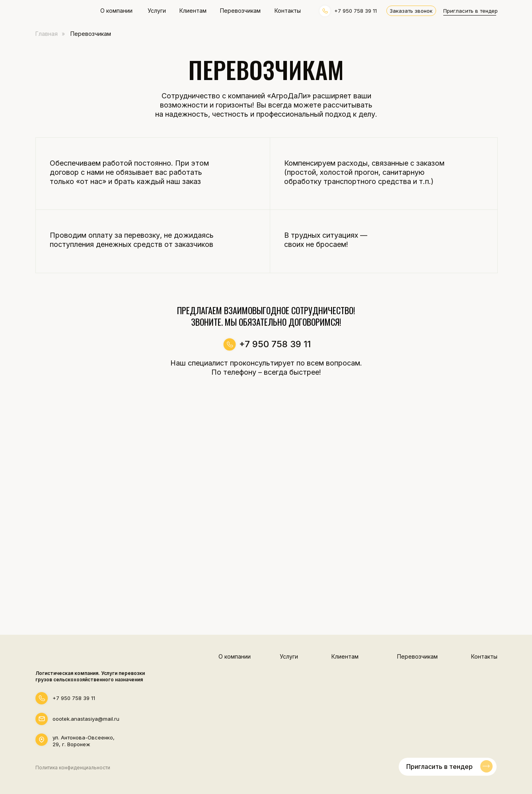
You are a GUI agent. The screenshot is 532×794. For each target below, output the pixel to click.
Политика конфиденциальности (73, 768)
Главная (47, 34)
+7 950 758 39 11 (74, 698)
